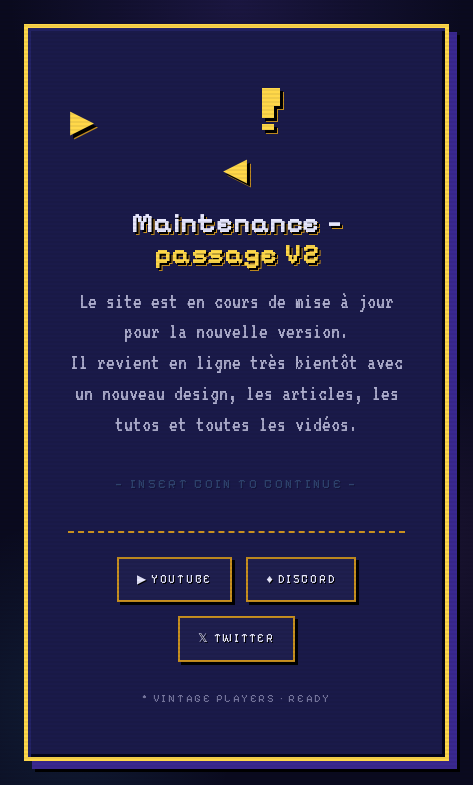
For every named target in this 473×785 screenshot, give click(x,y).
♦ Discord (303, 579)
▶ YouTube (175, 579)
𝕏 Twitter (236, 638)
